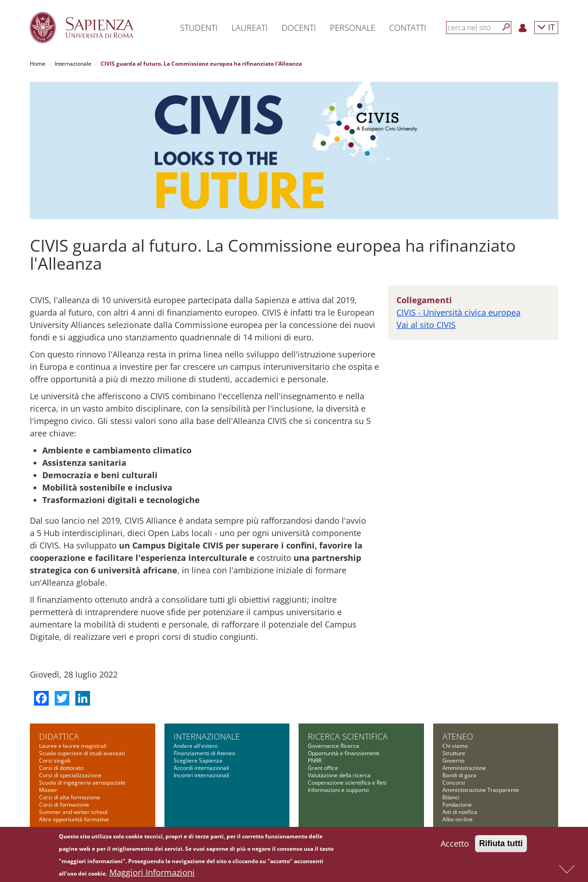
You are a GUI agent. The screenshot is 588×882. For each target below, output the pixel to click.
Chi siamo (455, 746)
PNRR (315, 760)
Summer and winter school (73, 812)
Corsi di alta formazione (70, 797)
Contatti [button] (408, 28)
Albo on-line (458, 819)
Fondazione (457, 805)
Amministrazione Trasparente (481, 790)
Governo (453, 760)
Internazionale (73, 64)
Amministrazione (464, 768)
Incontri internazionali (201, 775)
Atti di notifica (460, 812)
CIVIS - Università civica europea (458, 312)
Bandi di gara (459, 775)
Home (38, 64)
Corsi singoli (55, 760)
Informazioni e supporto (338, 790)
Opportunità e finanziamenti (344, 753)
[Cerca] (506, 27)
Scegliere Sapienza (198, 760)
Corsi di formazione (64, 805)
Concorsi (454, 783)
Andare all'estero (196, 746)
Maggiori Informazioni (152, 875)
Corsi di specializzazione (70, 775)
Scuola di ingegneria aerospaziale (82, 783)
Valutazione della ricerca (339, 775)
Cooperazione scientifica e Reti (347, 783)
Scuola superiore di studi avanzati (82, 753)
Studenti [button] (199, 28)
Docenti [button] (299, 28)
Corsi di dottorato (61, 768)
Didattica (59, 736)
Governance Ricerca (334, 746)
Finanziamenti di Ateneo (204, 753)
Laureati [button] (250, 28)
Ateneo (458, 736)
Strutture (454, 753)
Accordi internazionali (201, 768)
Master (48, 790)
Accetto (455, 846)
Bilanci (451, 797)
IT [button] (546, 27)
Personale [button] (353, 28)
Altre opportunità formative (74, 819)
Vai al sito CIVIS (426, 325)
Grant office (323, 768)
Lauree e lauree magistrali (73, 746)
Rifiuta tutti (501, 846)
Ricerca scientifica (348, 736)
